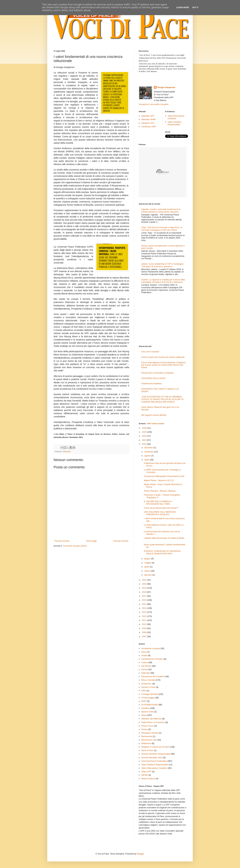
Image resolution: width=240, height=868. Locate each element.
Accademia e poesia (151, 648)
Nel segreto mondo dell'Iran (154, 415)
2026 (144, 428)
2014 (144, 608)
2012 (144, 616)
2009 (144, 628)
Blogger (140, 854)
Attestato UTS (148, 123)
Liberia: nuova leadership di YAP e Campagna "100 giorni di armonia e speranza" (162, 265)
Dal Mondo (146, 666)
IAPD (144, 691)
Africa (144, 652)
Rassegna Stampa (150, 733)
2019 (144, 588)
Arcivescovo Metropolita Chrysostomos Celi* (164, 476)
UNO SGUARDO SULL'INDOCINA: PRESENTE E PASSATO (160, 513)
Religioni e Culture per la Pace (155, 747)
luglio (147, 460)
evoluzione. (146, 684)
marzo (148, 571)
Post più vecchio (121, 541)
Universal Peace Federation (154, 761)
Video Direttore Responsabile (174, 123)
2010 (144, 624)
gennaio (148, 575)
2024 (144, 436)
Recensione (147, 736)
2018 (144, 592)
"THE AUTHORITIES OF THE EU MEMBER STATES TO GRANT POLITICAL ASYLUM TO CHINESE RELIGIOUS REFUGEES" (162, 399)
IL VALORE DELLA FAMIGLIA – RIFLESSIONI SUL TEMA (158, 503)
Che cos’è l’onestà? (150, 352)
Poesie (144, 729)
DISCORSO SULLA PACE (153, 378)
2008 (144, 632)
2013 (144, 612)
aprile (147, 567)
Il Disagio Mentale (149, 694)
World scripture (148, 779)
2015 (144, 604)
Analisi (144, 655)
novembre (149, 452)
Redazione (146, 743)
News (144, 715)
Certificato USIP (149, 127)
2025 (144, 432)
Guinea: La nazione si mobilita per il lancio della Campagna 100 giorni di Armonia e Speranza (163, 281)
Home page (91, 541)
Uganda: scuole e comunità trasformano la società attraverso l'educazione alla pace (161, 211)
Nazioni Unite (147, 712)
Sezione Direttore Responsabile (156, 754)
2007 (144, 636)
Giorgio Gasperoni (166, 87)
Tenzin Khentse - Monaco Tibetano (160, 491)
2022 (144, 444)
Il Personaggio (148, 698)
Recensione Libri (149, 740)
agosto (148, 456)
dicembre (149, 448)
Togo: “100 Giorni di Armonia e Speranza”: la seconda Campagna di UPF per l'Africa (162, 229)
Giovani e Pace (148, 687)
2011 (144, 620)
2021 (144, 580)
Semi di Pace (147, 750)
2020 (144, 584)
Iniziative (145, 708)
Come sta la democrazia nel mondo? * (161, 508)
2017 (144, 596)
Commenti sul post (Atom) (75, 546)
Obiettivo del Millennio (151, 719)
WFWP (144, 775)
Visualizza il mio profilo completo (154, 104)
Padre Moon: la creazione (153, 722)
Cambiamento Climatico (152, 659)
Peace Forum (147, 726)
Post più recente (62, 541)
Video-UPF (146, 772)
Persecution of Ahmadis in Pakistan (157, 373)
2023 (144, 440)
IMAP (144, 701)
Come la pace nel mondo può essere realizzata (163, 357)
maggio (148, 563)
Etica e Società (148, 680)
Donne (144, 669)
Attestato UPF (148, 116)
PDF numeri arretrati (156, 424)
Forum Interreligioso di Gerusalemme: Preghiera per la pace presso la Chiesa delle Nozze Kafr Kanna (163, 365)
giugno (148, 559)
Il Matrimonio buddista (151, 384)
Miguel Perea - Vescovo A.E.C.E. (159, 480)
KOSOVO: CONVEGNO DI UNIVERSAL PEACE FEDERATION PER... (162, 552)
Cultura (145, 662)
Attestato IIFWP (148, 119)
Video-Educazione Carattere (176, 117)
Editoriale (67, 451)
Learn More (183, 7)
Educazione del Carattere (153, 676)
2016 (144, 600)
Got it (195, 7)
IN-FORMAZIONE (150, 705)
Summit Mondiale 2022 (152, 758)
